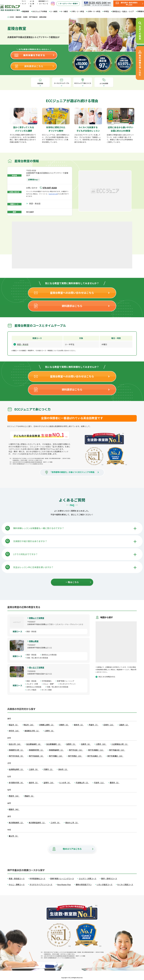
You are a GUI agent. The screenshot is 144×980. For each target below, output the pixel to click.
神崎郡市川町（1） (16, 750)
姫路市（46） (14, 809)
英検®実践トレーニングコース (62, 878)
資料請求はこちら (72, 306)
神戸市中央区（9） (16, 756)
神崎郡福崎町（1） (56, 750)
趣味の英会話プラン (84, 884)
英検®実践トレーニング (66, 681)
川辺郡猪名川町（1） (120, 744)
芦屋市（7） (94, 725)
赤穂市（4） (64, 725)
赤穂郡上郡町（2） (47, 725)
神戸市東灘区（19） (115, 756)
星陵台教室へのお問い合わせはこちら (72, 293)
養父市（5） (14, 836)
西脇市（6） (29, 796)
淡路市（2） (124, 725)
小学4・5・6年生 (94, 11)
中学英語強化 (47, 681)
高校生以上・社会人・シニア (123, 11)
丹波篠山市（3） (82, 783)
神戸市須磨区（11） (96, 750)
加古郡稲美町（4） (34, 744)
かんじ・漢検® (49, 684)
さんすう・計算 (33, 684)
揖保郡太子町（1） (32, 731)
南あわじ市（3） (72, 823)
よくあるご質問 (32, 4)
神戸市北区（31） (76, 750)
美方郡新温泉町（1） (37, 823)
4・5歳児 (64, 11)
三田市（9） (34, 769)
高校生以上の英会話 (50, 655)
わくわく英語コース (125, 884)
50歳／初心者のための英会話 (38, 658)
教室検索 (26, 11)
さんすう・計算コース (88, 878)
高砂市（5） (34, 783)
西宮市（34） (14, 796)
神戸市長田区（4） (36, 756)
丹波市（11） (99, 783)
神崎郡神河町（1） (36, 750)
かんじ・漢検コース (17, 884)
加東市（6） (86, 744)
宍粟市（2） (48, 769)
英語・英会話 (36, 203)
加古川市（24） (15, 744)
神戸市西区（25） (75, 756)
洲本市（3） (63, 769)
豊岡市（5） (115, 783)
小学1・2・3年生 (78, 11)
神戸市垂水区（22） (117, 750)
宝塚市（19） (49, 783)
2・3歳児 (54, 11)
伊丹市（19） (14, 731)
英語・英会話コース (17, 878)
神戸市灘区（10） (56, 756)
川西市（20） (101, 744)
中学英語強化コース (37, 878)
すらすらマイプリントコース (41, 884)
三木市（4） (55, 823)
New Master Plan (64, 884)
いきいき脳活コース (105, 884)
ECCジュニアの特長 (40, 11)
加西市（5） (71, 744)
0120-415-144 (53, 194)
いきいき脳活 (32, 690)
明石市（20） (29, 725)
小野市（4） (49, 731)
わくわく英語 (47, 690)
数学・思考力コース (109, 878)
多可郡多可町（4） (16, 783)
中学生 (106, 11)
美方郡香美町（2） (16, 823)
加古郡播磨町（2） (54, 744)
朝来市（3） (79, 725)
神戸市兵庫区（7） (95, 756)
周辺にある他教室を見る (107, 677)
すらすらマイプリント (68, 684)
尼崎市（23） (109, 725)
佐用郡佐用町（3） (16, 769)
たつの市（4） (65, 783)
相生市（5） (14, 725)
